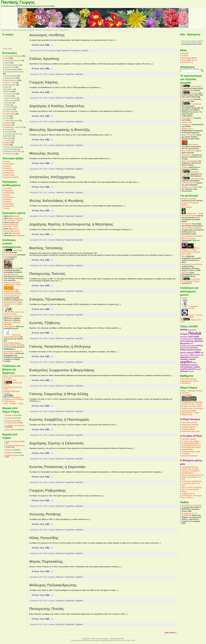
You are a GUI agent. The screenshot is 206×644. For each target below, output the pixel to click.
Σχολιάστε (85, 50)
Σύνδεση (185, 56)
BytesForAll (111, 640)
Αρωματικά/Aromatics (13, 60)
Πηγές (56, 30)
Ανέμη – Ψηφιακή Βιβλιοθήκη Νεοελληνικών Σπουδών (13, 292)
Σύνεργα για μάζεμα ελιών (16, 446)
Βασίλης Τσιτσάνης (46, 248)
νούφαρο (184, 359)
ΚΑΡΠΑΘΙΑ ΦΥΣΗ (189, 183)
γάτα (192, 344)
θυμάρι (183, 350)
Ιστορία (9, 96)
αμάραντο (198, 339)
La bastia (12, 268)
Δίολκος (9, 450)
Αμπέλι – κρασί (10, 83)
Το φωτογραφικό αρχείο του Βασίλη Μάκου (13, 351)
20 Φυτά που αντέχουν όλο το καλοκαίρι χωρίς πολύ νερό (192, 483)
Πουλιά (195, 333)
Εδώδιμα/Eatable (11, 69)
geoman (7, 231)
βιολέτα (199, 341)
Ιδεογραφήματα (10, 327)
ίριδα (191, 337)
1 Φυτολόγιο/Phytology (12, 56)
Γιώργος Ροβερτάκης (48, 490)
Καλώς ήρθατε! (7, 30)
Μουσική (8, 91)
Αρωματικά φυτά (10, 380)
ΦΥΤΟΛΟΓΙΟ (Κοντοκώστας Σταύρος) (191, 280)
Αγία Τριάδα (10, 430)
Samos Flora (186, 155)
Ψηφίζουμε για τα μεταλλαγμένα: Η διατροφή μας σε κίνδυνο (192, 496)
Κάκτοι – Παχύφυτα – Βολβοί (191, 249)
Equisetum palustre (189, 439)
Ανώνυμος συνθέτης (47, 35)
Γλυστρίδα (8, 188)
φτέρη (199, 369)
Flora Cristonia (187, 99)
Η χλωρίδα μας (191, 179)
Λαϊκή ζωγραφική (12, 441)
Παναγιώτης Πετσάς (47, 609)
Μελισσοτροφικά (11, 76)
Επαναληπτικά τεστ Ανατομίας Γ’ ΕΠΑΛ (13, 219)
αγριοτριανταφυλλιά (187, 339)
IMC (5, 257)
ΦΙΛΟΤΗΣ (185, 273)
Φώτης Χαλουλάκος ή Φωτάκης (57, 201)
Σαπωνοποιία (10, 112)
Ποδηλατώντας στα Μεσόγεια (193, 408)
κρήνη (198, 350)
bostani (184, 298)
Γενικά (7, 116)
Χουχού (9, 418)
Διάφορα (7, 143)
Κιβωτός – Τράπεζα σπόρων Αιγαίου (192, 316)
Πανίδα (7, 145)
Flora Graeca (187, 207)
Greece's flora (187, 122)
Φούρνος (9, 452)
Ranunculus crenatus (190, 422)
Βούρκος (9, 415)
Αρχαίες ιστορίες (12, 455)
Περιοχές (9, 103)
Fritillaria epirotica (188, 429)
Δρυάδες (185, 167)
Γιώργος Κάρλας (44, 82)
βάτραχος (191, 341)
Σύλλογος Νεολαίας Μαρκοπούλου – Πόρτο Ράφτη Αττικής (190, 413)
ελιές (195, 348)
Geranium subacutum (190, 456)
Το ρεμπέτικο (10, 94)
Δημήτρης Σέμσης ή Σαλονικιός (57, 443)
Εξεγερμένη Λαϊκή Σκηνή (13, 316)
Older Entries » (171, 633)
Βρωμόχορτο (9, 190)
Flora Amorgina (192, 86)
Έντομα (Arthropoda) (12, 147)
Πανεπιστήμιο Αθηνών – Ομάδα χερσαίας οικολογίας (14, 344)
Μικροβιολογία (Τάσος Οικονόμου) (190, 382)
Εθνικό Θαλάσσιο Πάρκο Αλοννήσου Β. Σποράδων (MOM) (13, 304)
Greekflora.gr (187, 124)
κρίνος (183, 353)
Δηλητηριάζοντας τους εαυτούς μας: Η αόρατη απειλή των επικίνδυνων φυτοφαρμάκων (191, 470)
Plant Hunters (190, 145)
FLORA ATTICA (192, 436)
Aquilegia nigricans (189, 427)
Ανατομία (8, 129)
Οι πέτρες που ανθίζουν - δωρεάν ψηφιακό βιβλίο (191, 442)
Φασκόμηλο (184, 337)
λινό (202, 355)
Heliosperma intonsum (190, 425)
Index (15, 30)
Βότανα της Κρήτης (189, 238)
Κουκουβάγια (9, 170)
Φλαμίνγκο (8, 168)
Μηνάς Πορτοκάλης (46, 561)
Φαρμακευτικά (10, 78)
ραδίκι (194, 362)
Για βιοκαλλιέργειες (12, 65)
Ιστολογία (8, 140)
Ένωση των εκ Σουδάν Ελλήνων (14, 313)
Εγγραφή (185, 53)
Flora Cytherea (191, 104)
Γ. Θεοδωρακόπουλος (12, 296)
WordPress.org (187, 62)
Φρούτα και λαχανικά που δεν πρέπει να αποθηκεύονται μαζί (193, 477)
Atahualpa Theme (99, 640)
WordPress (84, 640)
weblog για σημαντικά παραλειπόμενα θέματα (13, 284)
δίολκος (199, 346)
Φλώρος (7, 161)
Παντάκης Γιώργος (18, 2)
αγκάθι (196, 337)
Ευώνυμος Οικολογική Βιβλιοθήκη (12, 323)
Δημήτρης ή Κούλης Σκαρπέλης (57, 106)
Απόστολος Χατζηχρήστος (52, 177)
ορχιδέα (186, 362)
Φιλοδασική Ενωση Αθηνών (192, 264)
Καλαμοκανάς (9, 173)
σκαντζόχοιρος (186, 367)
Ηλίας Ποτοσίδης (44, 538)
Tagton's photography (190, 161)
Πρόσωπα (10, 107)
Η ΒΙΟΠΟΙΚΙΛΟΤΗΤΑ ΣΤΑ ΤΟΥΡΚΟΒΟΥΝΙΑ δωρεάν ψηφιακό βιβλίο (191, 447)
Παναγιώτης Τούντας (47, 274)
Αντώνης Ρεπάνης (45, 514)
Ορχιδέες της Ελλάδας (190, 187)
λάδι (197, 352)
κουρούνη (191, 350)
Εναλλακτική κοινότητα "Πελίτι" (190, 307)
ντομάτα (192, 359)
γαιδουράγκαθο (185, 346)
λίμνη (192, 355)
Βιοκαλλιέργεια (48, 30)
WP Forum (131, 640)
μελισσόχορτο (194, 357)
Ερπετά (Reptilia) (11, 149)
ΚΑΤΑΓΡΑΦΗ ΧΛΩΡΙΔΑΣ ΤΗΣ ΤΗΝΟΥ (191, 253)
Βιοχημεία (8, 138)
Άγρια (7, 58)
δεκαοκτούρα (184, 348)
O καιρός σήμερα (7, 49)
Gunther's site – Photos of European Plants (193, 215)
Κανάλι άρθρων (189, 58)
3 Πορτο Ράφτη (10, 114)
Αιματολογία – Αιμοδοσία (14, 127)
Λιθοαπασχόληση (12, 120)
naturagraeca (187, 224)
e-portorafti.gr (187, 395)
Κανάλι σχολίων (190, 60)
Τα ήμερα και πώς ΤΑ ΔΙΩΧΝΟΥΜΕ (190, 514)
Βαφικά (7, 63)
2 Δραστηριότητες (10, 80)
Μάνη (184, 256)
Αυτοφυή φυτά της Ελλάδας (192, 236)
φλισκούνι (192, 369)
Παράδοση (9, 109)
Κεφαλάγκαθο (9, 193)
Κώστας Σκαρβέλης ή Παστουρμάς (59, 420)
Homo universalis (10, 255)
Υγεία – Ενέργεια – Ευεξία (14, 403)
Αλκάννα (15, 229)
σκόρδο (197, 367)
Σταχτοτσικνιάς (9, 175)
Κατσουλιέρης (9, 164)
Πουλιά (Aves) (10, 154)
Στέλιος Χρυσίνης (44, 59)
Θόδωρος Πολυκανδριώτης (53, 585)
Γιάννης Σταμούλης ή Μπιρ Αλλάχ (59, 394)
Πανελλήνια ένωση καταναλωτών (12, 336)
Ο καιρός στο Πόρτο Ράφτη (192, 406)
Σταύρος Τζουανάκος (47, 299)
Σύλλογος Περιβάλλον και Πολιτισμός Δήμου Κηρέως (14, 399)
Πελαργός (8, 166)
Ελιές (7, 87)
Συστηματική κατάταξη (25, 30)
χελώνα (191, 371)
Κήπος (7, 118)
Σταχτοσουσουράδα (11, 177)
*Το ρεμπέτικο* (64, 30)
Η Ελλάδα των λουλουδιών (192, 505)
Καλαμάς (184, 334)
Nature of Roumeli (188, 135)
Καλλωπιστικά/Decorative (14, 72)
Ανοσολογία (9, 132)
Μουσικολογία (11, 100)
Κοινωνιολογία (11, 98)
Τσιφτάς (7, 208)
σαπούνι (194, 365)
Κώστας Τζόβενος (45, 323)
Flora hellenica (187, 118)
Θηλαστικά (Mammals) (13, 151)
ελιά (191, 348)
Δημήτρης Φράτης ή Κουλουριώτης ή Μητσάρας (71, 224)
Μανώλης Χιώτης (44, 153)
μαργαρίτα (185, 357)
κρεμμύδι (190, 353)
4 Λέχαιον (7, 123)
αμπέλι (183, 341)
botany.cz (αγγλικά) (189, 199)
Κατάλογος (38, 30)
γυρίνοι (193, 346)
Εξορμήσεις (9, 89)
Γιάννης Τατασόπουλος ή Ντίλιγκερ (60, 346)
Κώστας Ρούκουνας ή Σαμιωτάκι (57, 467)
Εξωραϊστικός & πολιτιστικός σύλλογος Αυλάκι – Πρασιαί (192, 402)
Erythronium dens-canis (190, 431)
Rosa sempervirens (189, 151)
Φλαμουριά (16, 233)
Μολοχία (16, 216)
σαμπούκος (185, 365)
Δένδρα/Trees (10, 67)
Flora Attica (190, 93)
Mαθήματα (8, 125)
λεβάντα (198, 355)
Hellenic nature (187, 129)
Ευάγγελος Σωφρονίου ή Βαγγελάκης (62, 370)
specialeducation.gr (11, 274)
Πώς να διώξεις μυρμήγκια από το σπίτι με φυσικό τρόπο (191, 489)
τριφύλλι (184, 369)
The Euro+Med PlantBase (191, 228)
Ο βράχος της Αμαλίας (14, 425)
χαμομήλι (184, 371)
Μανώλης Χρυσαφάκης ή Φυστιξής (60, 130)
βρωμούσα (185, 343)
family (184, 330)
